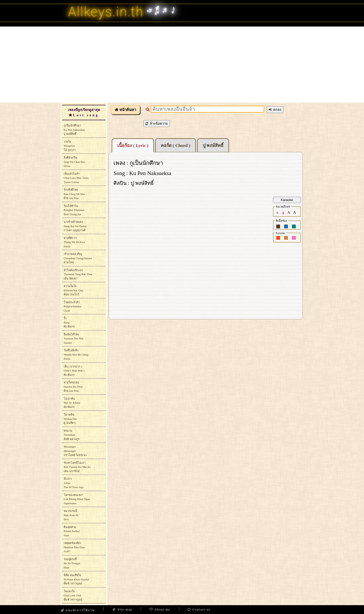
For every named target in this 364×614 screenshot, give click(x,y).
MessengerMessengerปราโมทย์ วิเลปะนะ (75, 451)
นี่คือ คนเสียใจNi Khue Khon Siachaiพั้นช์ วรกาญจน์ (76, 579)
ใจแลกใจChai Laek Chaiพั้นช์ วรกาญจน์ (73, 595)
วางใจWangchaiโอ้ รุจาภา (70, 146)
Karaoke (287, 200)
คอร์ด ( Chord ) (176, 145)
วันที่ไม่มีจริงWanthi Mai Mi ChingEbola (76, 354)
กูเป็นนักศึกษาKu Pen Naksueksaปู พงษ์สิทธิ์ (74, 130)
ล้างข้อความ (157, 124)
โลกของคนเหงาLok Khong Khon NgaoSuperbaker (77, 499)
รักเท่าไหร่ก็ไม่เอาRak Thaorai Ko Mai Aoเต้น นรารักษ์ (77, 467)
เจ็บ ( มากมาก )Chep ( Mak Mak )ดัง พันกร (74, 371)
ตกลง (275, 110)
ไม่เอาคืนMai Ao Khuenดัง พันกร (72, 403)
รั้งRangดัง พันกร (69, 322)
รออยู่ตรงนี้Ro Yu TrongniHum (72, 563)
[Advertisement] (182, 64)
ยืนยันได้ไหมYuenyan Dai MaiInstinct (74, 338)
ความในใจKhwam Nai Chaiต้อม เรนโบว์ (73, 290)
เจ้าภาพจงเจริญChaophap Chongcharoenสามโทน (78, 258)
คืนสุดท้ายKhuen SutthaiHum (72, 531)
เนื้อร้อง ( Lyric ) (133, 145)
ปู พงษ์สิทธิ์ (213, 145)
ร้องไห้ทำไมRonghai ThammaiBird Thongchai (74, 210)
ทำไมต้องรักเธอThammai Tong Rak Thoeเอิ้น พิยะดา (78, 274)
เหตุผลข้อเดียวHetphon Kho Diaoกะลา (74, 547)
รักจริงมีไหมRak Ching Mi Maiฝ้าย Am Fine (74, 194)
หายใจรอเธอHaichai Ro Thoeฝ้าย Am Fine (73, 387)
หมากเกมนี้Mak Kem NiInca (71, 515)
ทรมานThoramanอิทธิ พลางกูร (72, 435)
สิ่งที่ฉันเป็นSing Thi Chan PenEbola (74, 162)
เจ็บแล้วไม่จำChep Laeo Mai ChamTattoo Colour (76, 178)
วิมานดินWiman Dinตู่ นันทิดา (70, 419)
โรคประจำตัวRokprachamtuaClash (73, 306)
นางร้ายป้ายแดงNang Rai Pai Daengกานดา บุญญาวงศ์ (75, 226)
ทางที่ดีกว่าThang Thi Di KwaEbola (74, 242)
